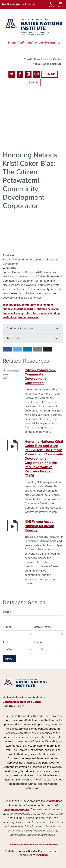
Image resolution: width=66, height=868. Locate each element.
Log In (34, 83)
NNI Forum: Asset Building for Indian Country (39, 526)
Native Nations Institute (47, 64)
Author (7, 627)
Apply (10, 659)
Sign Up (49, 74)
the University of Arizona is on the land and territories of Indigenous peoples (33, 805)
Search (7, 612)
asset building (11, 305)
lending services (28, 317)
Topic (6, 642)
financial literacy (13, 313)
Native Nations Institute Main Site (24, 698)
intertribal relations (37, 313)
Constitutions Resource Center (43, 59)
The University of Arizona (33, 855)
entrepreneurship (48, 309)
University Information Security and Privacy (33, 845)
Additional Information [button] (21, 329)
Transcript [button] (13, 338)
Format (38, 642)
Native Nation (42, 627)
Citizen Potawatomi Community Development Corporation (40, 377)
